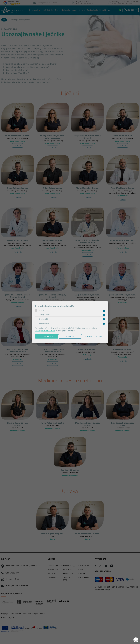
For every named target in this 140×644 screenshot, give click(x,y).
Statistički (43, 319)
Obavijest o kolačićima (46, 331)
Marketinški (44, 323)
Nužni (41, 310)
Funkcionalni (45, 315)
